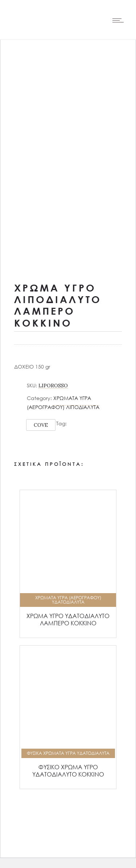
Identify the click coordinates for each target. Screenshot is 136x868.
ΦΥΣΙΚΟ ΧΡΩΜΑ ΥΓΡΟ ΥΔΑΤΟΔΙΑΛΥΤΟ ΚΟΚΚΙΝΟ (68, 771)
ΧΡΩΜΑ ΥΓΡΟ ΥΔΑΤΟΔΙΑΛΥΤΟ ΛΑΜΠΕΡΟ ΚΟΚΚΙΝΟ (68, 620)
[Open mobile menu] (120, 20)
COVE (41, 425)
